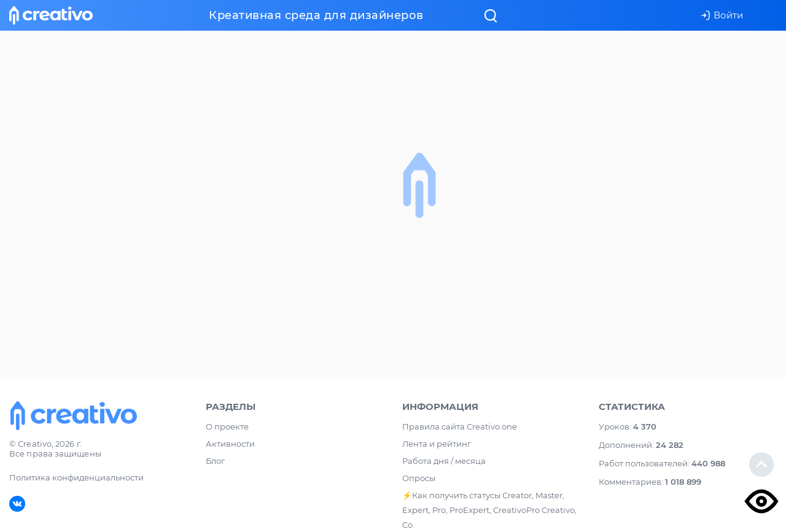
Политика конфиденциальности (76, 477)
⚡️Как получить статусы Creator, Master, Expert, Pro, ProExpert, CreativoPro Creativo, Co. (489, 510)
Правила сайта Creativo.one (460, 426)
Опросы (419, 478)
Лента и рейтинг (437, 444)
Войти (722, 15)
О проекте (227, 426)
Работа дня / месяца (444, 461)
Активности (230, 444)
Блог (215, 461)
